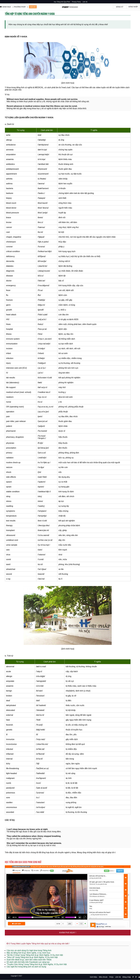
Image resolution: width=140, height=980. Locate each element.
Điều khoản (103, 977)
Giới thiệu (94, 977)
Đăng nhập (133, 7)
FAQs (111, 977)
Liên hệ (85, 2)
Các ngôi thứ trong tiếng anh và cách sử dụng (26, 967)
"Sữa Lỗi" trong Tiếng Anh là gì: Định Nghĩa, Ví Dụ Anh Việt (32, 957)
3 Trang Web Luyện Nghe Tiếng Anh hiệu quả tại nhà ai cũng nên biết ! (38, 944)
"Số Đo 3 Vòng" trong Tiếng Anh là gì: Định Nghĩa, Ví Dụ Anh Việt (35, 955)
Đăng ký (120, 7)
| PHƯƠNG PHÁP (19, 7)
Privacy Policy (76, 2)
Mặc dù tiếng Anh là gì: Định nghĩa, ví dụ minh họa (28, 953)
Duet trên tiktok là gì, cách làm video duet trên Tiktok (29, 960)
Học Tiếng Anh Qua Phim (62, 2)
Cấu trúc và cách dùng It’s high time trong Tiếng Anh (29, 950)
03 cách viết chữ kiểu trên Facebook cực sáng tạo (28, 962)
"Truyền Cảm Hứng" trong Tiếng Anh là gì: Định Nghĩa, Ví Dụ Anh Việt (37, 964)
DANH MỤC (5, 7)
